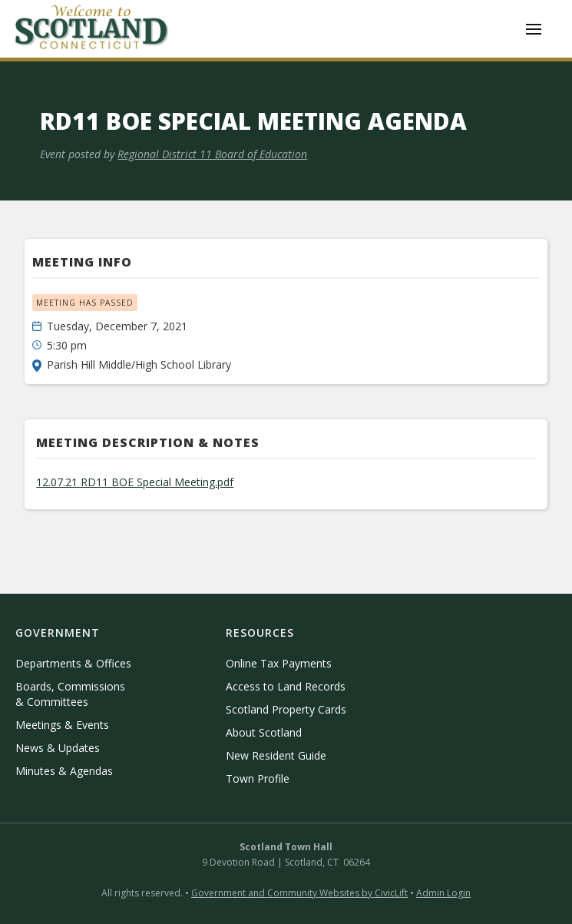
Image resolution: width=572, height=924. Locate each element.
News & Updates (58, 748)
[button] (534, 29)
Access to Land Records (286, 686)
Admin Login (443, 893)
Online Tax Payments (279, 663)
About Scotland (264, 732)
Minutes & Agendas (64, 771)
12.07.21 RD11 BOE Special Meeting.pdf (135, 482)
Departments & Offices (73, 663)
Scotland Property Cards (286, 709)
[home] (92, 29)
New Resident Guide (276, 755)
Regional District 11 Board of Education (212, 154)
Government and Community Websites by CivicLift (299, 893)
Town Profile (258, 778)
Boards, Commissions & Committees (70, 694)
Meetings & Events (62, 725)
